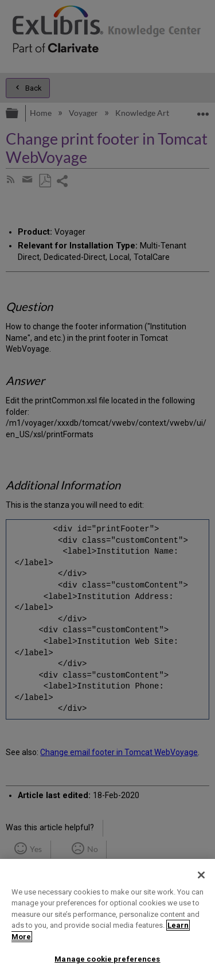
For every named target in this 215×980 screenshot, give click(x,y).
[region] (107, 919)
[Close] (201, 875)
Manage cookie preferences (107, 959)
